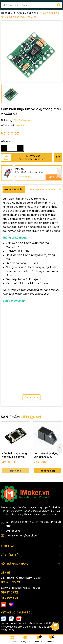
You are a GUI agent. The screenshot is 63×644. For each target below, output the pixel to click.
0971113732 (9, 592)
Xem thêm (32, 397)
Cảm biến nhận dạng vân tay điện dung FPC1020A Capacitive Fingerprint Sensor (15, 455)
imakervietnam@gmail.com (22, 535)
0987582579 (13, 531)
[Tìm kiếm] (59, 5)
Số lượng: (6, 142)
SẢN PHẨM (21, 417)
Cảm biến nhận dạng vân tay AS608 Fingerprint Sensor (46, 455)
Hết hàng (16, 471)
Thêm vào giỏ (47, 471)
